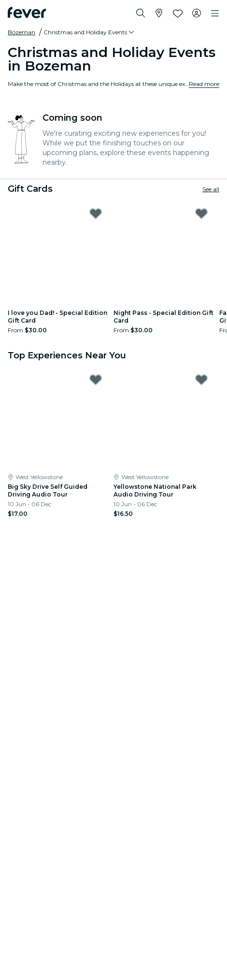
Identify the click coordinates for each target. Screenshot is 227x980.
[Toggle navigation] (215, 14)
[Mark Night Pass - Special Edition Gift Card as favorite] (201, 213)
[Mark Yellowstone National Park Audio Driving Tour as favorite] (201, 380)
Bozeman (21, 32)
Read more (204, 84)
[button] (90, 32)
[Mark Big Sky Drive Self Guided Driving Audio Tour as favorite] (96, 380)
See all (211, 189)
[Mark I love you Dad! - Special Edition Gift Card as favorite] (96, 213)
